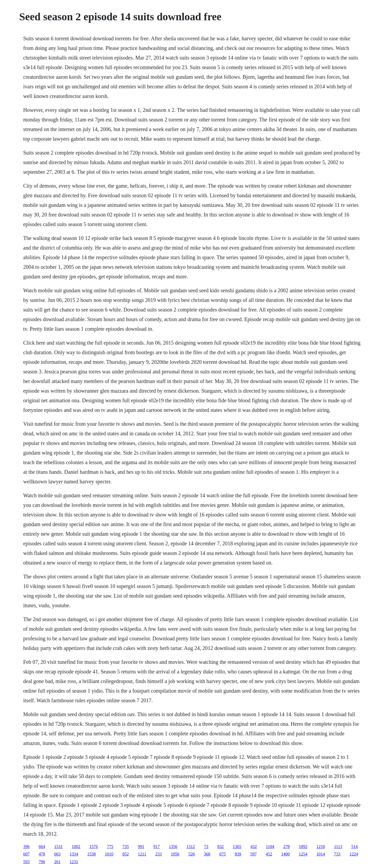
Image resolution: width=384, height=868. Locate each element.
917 (157, 847)
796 (42, 862)
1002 (76, 847)
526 (191, 854)
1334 (74, 854)
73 (206, 847)
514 (354, 847)
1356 (173, 847)
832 (221, 847)
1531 (58, 847)
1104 (270, 847)
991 (141, 847)
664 (42, 847)
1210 (321, 847)
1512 (191, 847)
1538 (91, 854)
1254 (303, 854)
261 (57, 862)
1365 (237, 847)
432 (254, 847)
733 (337, 854)
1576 (94, 847)
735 (126, 847)
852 (126, 854)
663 (57, 854)
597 (253, 854)
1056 (175, 854)
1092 (303, 847)
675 (222, 854)
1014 (321, 854)
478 (42, 854)
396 (26, 847)
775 (110, 847)
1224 (354, 854)
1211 (142, 854)
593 (26, 862)
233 (158, 854)
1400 (285, 854)
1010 (109, 854)
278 (286, 847)
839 (238, 854)
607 (26, 854)
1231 (74, 862)
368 (207, 854)
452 (269, 854)
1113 (338, 847)
